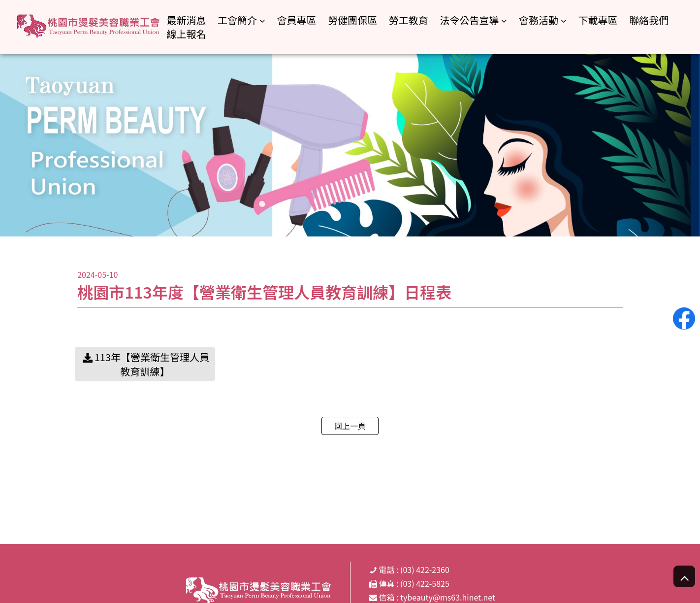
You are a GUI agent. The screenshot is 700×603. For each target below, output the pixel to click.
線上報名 (186, 34)
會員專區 (297, 20)
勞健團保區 (352, 20)
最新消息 (186, 20)
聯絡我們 (649, 20)
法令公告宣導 (469, 20)
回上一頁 (350, 426)
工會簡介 (237, 20)
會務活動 (539, 20)
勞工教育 (409, 20)
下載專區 (598, 20)
